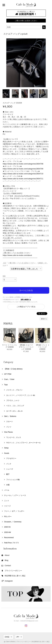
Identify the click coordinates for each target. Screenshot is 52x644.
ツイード (7, 506)
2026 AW (7, 532)
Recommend (9, 538)
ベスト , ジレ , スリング (15, 406)
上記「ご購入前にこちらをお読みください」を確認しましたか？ (25, 264)
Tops (6, 385)
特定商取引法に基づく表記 (15, 576)
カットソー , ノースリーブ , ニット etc (21, 395)
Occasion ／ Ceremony (13, 522)
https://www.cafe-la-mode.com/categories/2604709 (23, 169)
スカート (10, 422)
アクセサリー (11, 458)
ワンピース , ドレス (14, 437)
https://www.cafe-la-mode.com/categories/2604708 (23, 164)
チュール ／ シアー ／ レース (15, 495)
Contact (8, 566)
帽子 (8, 474)
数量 (4, 276)
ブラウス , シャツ (13, 400)
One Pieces (8, 432)
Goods (7, 453)
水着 (8, 485)
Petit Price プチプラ (12, 543)
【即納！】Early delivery (13, 369)
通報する (44, 319)
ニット (7, 501)
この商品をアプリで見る (26, 307)
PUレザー (8, 517)
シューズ (10, 469)
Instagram (9, 581)
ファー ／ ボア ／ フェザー (14, 511)
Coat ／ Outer (9, 379)
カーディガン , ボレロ (14, 411)
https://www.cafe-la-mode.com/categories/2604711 (23, 179)
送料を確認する (26, 299)
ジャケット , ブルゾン (14, 390)
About (7, 555)
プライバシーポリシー (13, 571)
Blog (7, 560)
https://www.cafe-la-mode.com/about (17, 255)
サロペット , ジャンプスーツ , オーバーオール (23, 443)
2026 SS (7, 527)
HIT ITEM (8, 374)
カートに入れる (26, 290)
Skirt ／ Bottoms (10, 416)
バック (9, 464)
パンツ (9, 427)
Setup (6, 448)
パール (7, 490)
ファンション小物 (13, 480)
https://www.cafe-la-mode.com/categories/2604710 (23, 174)
